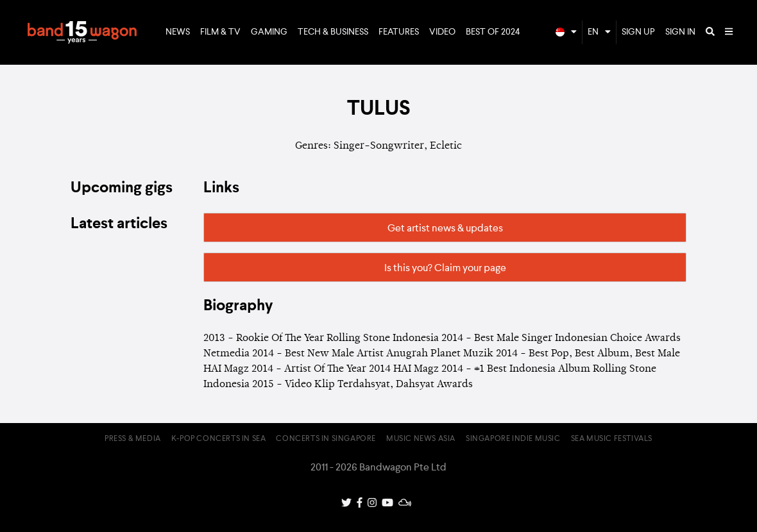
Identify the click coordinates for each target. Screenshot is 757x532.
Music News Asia (421, 439)
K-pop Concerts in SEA (219, 439)
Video (442, 32)
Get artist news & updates (445, 229)
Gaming (269, 32)
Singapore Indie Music (513, 439)
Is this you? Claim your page (445, 269)
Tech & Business (333, 32)
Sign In (680, 32)
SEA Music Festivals (612, 439)
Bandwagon (82, 33)
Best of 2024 (493, 32)
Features (399, 32)
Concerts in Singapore (326, 439)
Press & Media (133, 439)
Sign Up (638, 32)
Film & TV (220, 32)
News (178, 32)
